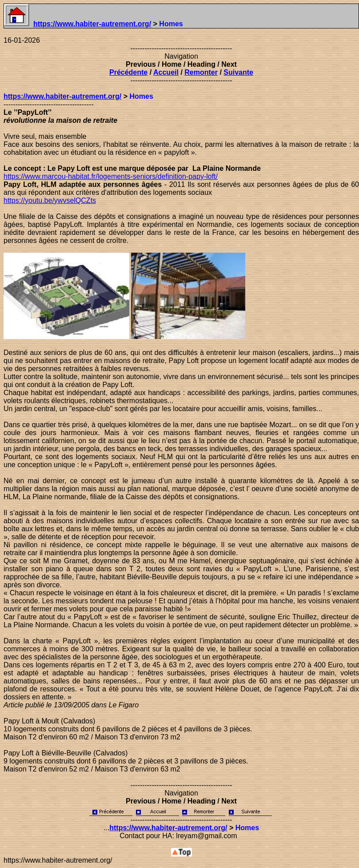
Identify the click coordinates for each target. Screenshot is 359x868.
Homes (141, 96)
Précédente (128, 72)
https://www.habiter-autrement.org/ (92, 24)
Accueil (166, 72)
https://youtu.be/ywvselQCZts (50, 200)
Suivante (238, 72)
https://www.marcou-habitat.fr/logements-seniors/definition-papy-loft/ (111, 176)
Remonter (201, 72)
